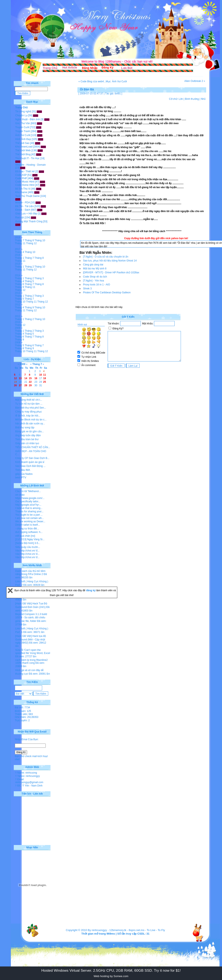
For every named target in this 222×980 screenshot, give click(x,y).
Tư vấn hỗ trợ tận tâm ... (29, 404)
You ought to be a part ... (29, 515)
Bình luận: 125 (23, 711)
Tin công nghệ (23, 111)
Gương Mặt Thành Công (29, 221)
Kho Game (21, 192)
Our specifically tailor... (28, 501)
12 (15, 378)
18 (45, 378)
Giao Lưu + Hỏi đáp (26, 214)
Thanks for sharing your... (29, 511)
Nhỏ (203, 99)
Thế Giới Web (23, 150)
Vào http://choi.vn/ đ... (27, 551)
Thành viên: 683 (24, 714)
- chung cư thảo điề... (27, 529)
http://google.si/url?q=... (28, 505)
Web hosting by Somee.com (111, 976)
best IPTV (21, 477)
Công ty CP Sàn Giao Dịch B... (32, 458)
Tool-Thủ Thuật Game (27, 196)
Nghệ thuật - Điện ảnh (28, 119)
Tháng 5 (29, 281)
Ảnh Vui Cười (23, 135)
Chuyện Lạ (21, 115)
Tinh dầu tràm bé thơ (27, 439)
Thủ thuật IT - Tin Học (27, 158)
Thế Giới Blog (23, 154)
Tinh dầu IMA (23, 470)
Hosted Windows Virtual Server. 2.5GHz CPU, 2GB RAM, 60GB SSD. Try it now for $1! (111, 970)
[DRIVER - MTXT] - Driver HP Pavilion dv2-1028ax (111, 272)
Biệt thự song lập (25, 427)
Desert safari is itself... (28, 525)
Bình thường (192, 99)
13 (20, 378)
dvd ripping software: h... (29, 532)
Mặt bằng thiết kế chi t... (29, 400)
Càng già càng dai (93, 265)
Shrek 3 (87, 289)
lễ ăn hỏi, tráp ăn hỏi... (28, 416)
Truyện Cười (22, 127)
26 (15, 385)
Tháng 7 (19, 240)
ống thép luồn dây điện (28, 435)
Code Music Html (25, 182)
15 (30, 378)
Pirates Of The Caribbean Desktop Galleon (107, 292)
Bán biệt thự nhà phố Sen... (31, 408)
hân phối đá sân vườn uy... (30, 424)
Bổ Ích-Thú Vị (23, 189)
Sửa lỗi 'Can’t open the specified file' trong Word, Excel (33, 652)
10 (41, 375)
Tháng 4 (19, 252)
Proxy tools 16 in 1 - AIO (96, 285)
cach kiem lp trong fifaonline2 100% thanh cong (31, 661)
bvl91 (118, 94)
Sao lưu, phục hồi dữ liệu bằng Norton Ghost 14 (110, 261)
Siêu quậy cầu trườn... (28, 547)
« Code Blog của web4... (92, 81)
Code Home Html (25, 185)
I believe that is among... (29, 508)
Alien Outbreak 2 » (195, 81)
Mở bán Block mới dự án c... (31, 420)
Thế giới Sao (22, 143)
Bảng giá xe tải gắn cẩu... (30, 431)
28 (26, 385)
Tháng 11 (20, 243)
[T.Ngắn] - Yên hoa (93, 281)
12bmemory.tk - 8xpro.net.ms (127, 930)
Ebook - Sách (23, 210)
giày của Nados (24, 474)
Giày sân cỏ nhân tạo (27, 443)
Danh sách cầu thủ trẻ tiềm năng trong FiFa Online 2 (30, 573)
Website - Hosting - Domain (31, 165)
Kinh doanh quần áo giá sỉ (30, 462)
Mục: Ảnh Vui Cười (116, 81)
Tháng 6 (19, 284)
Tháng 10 (40, 240)
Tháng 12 (31, 243)
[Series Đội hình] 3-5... (28, 543)
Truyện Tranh (23, 131)
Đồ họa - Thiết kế (25, 171)
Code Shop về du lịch (95, 277)
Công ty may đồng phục (28, 412)
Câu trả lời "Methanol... (28, 491)
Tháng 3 (39, 278)
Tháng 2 (29, 267)
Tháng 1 (19, 258)
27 (20, 385)
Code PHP (21, 178)
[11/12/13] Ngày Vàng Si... (30, 539)
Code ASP (21, 175)
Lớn (181, 99)
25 (45, 382)
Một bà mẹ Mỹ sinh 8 (95, 269)
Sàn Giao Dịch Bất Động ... (30, 466)
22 (30, 382)
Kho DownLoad (24, 147)
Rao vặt (20, 217)
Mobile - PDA (23, 202)
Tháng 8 (29, 240)
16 (36, 378)
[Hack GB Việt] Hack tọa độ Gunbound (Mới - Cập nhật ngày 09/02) (31, 639)
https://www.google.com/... (30, 498)
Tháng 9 (19, 287)
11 (45, 375)
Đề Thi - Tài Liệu (25, 206)
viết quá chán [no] (25, 536)
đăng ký (91, 590)
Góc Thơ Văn (23, 123)
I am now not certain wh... (30, 518)
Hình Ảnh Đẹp (23, 139)
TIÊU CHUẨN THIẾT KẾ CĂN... (33, 447)
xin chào (20, 495)
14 (26, 378)
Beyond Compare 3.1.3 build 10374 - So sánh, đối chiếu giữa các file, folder (31, 618)
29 (30, 385)
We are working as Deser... (30, 521)
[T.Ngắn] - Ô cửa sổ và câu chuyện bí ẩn (106, 257)
